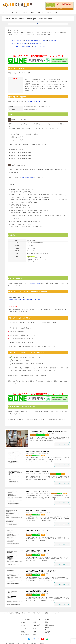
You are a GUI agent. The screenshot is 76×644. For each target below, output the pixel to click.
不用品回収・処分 (40, 435)
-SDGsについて (47, 631)
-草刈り (34, 634)
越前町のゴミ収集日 (35, 283)
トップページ (23, 621)
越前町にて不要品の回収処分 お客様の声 (37, 551)
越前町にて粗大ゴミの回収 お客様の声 (37, 531)
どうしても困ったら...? (40, 46)
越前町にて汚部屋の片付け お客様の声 (37, 491)
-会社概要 (46, 621)
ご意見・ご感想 (40, 13)
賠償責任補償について (25, 633)
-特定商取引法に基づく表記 (49, 626)
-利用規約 (46, 623)
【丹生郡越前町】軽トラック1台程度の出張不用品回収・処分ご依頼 (49, 431)
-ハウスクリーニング (37, 627)
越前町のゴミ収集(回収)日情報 (19, 43)
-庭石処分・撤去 (36, 626)
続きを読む (64, 444)
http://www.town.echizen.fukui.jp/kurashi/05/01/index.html (25, 300)
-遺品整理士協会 (47, 634)
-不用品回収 (35, 621)
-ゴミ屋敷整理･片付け (37, 624)
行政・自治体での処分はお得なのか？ (21, 46)
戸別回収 (44, 40)
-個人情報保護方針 (48, 624)
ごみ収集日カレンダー (27, 177)
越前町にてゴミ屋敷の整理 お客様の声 (37, 472)
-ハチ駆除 (35, 630)
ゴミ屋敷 (59, 474)
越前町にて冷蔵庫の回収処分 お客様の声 (37, 591)
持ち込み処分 (52, 40)
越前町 (47, 435)
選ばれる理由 (15, 13)
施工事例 (32, 13)
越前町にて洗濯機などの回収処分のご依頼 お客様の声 (41, 571)
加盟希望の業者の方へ (25, 634)
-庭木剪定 (35, 633)
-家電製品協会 (47, 633)
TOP (28, 613)
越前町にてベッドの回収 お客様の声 (36, 511)
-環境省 (46, 630)
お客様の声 (24, 13)
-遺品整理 (35, 623)
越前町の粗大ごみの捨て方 (33, 40)
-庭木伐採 (35, 631)
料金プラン (50, 13)
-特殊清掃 (35, 628)
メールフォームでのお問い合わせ (60, 9)
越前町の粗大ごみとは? (17, 40)
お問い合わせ (58, 13)
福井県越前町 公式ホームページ (38, 43)
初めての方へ (6, 13)
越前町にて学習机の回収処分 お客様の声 (37, 452)
